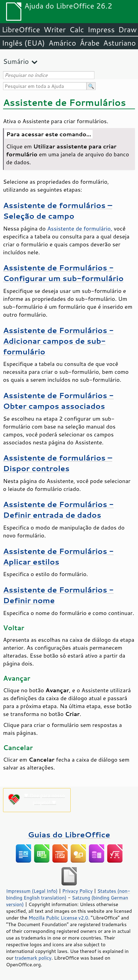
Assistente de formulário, (80, 228)
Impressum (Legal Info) (32, 891)
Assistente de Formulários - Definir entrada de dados (58, 509)
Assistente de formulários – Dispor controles (58, 463)
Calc (77, 30)
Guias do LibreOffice (69, 834)
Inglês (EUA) (23, 43)
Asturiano (120, 43)
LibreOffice (21, 30)
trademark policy (33, 958)
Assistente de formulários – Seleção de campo (58, 210)
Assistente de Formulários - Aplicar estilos (58, 556)
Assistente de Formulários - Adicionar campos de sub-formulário (58, 341)
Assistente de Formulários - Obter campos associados (58, 401)
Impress (101, 30)
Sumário (16, 61)
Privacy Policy (77, 891)
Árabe (90, 43)
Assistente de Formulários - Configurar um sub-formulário (63, 273)
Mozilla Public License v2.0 (58, 918)
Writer (55, 30)
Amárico (62, 43)
